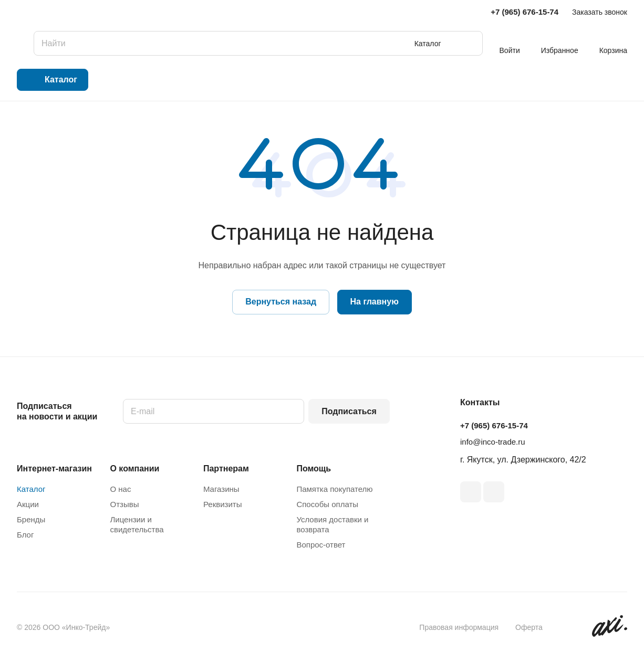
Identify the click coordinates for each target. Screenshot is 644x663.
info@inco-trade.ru (493, 442)
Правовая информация (459, 627)
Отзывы (124, 504)
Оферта (529, 627)
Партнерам (226, 469)
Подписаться (349, 411)
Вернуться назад (281, 302)
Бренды (31, 519)
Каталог (31, 489)
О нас (120, 489)
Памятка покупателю (334, 489)
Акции (28, 504)
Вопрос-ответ (321, 545)
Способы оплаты (327, 504)
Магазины (221, 489)
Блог (25, 535)
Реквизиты (223, 504)
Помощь (314, 469)
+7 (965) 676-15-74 (524, 12)
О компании (134, 469)
